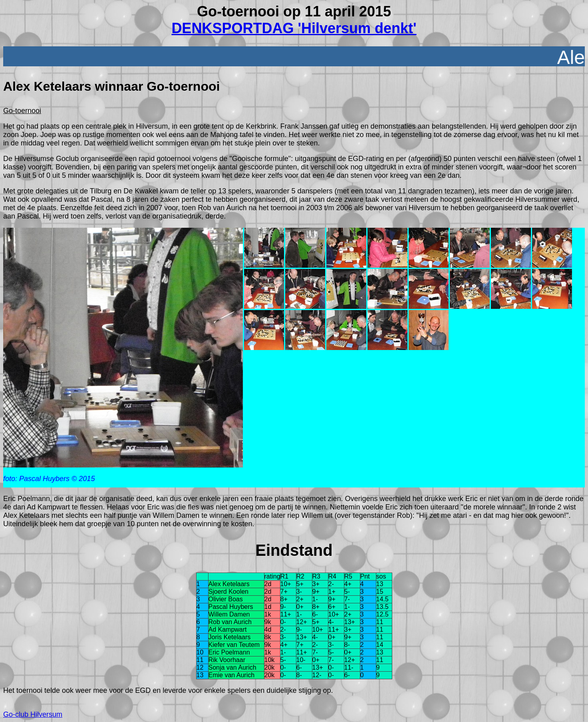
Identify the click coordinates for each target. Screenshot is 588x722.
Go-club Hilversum (33, 714)
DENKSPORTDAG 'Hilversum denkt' (294, 28)
